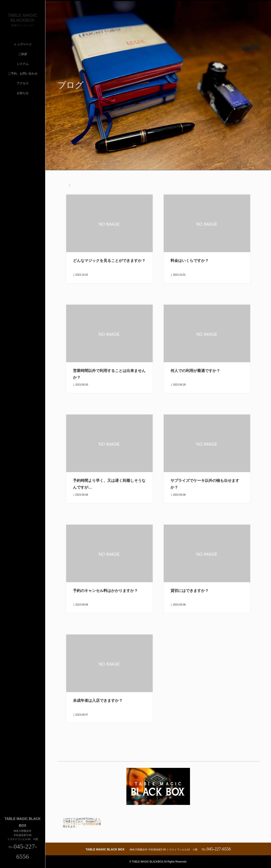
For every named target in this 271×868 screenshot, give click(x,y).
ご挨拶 (23, 54)
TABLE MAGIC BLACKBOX (23, 18)
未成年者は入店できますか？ (98, 701)
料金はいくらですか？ (190, 261)
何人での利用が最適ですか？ (195, 371)
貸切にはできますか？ (190, 591)
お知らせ (23, 93)
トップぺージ (23, 44)
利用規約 (91, 824)
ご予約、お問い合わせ (23, 73)
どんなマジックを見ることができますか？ (109, 261)
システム (23, 64)
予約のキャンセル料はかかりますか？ (105, 591)
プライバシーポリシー (82, 823)
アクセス (23, 83)
